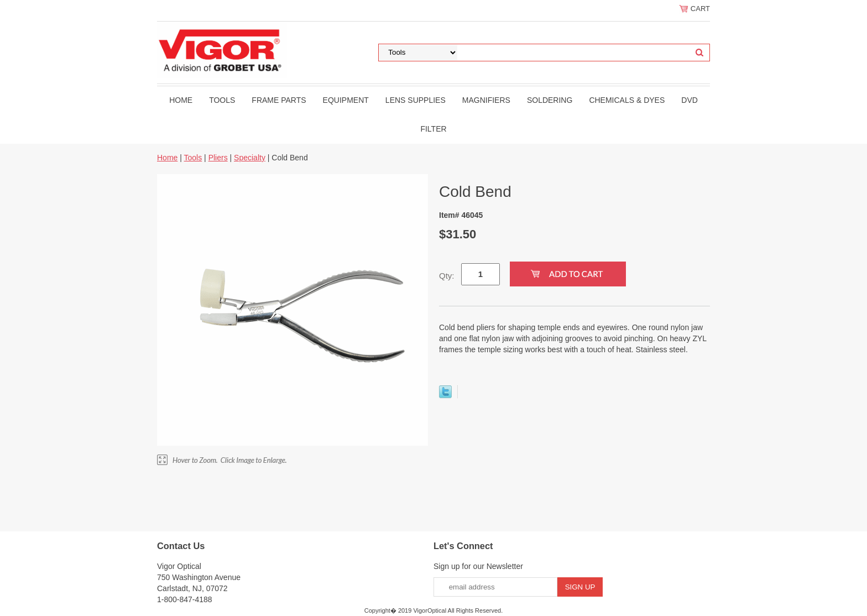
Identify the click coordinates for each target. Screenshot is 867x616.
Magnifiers (486, 100)
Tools (222, 100)
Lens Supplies (416, 100)
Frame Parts (279, 100)
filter (433, 129)
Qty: (447, 276)
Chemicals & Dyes (627, 100)
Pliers (218, 158)
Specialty (250, 158)
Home (181, 100)
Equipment (346, 100)
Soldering (550, 100)
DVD (690, 100)
